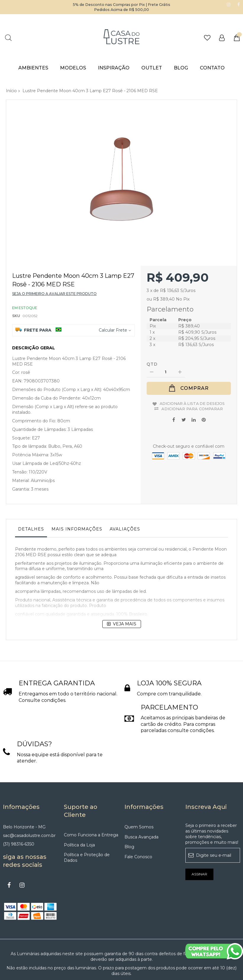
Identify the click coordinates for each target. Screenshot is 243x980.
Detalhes (31, 501)
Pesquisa (8, 38)
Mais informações (77, 501)
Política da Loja (79, 809)
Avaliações (125, 501)
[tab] (31, 503)
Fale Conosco (138, 821)
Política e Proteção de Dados (87, 822)
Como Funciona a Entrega (91, 799)
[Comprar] (189, 361)
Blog (129, 811)
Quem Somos (139, 791)
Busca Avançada (141, 801)
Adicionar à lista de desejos (192, 376)
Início (11, 91)
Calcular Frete (113, 302)
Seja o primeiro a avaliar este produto (54, 266)
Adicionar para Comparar (192, 381)
